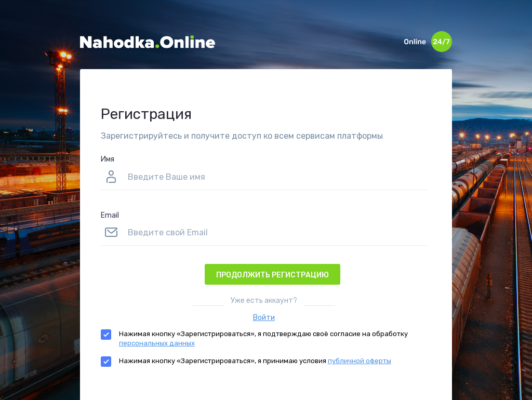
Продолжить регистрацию (272, 275)
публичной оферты (360, 361)
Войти (264, 318)
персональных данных (157, 343)
